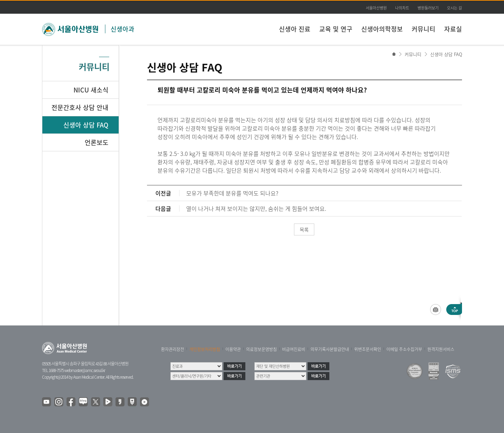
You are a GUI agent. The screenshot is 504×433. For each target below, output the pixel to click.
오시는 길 (454, 8)
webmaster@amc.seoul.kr (85, 370)
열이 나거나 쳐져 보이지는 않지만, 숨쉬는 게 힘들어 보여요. (256, 208)
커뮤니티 (423, 29)
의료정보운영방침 (261, 349)
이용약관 (233, 349)
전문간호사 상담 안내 (80, 107)
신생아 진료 (295, 29)
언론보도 (97, 142)
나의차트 (402, 8)
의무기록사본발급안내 (330, 349)
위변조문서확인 (368, 349)
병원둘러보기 (428, 8)
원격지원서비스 (441, 349)
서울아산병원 (376, 8)
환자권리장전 (173, 349)
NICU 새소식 (91, 90)
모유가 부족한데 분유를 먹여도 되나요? (232, 193)
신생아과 (122, 29)
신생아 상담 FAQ (446, 54)
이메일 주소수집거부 (404, 349)
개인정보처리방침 (205, 349)
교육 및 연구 (336, 29)
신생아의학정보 (382, 29)
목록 (304, 229)
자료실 (453, 29)
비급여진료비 (294, 349)
